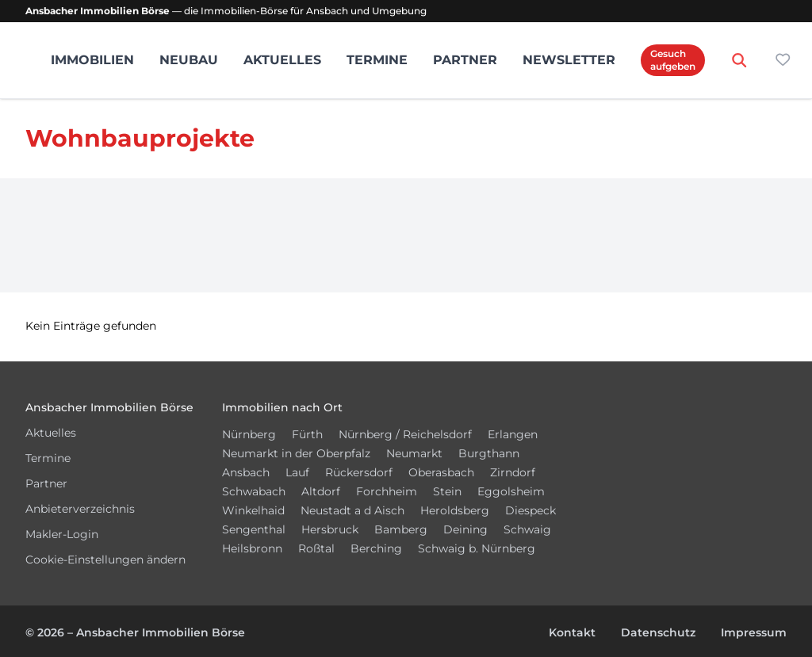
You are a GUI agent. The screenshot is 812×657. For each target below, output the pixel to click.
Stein (447, 491)
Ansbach (246, 472)
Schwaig (527, 529)
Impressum (754, 632)
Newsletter (569, 60)
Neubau (189, 60)
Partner (465, 60)
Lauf (297, 472)
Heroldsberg (455, 510)
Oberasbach (441, 472)
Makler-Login (62, 534)
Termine (377, 60)
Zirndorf (513, 472)
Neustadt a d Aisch (352, 510)
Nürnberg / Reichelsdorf (405, 434)
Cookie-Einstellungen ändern (105, 560)
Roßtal (316, 548)
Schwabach (254, 491)
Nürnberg (249, 434)
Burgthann (489, 453)
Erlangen (513, 434)
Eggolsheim (511, 491)
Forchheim (387, 491)
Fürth (307, 434)
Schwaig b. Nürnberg (477, 548)
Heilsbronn (252, 548)
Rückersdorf (359, 472)
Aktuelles (282, 60)
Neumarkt (414, 453)
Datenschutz (658, 632)
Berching (376, 548)
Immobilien (92, 60)
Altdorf (321, 491)
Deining (465, 529)
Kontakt (572, 632)
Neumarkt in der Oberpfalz (296, 453)
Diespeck (530, 510)
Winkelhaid (253, 510)
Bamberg (401, 529)
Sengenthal (254, 529)
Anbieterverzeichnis (80, 509)
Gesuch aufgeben (673, 60)
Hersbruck (330, 529)
